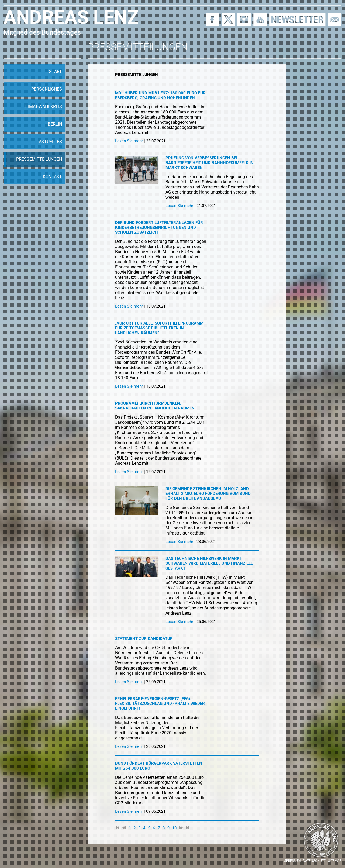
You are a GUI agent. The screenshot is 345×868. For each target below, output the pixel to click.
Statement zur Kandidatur (144, 639)
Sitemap (335, 861)
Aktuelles (50, 142)
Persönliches (47, 89)
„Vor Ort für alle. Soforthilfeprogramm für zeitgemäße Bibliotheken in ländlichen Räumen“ (159, 328)
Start (56, 72)
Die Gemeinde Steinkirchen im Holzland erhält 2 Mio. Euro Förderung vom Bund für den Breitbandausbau (208, 494)
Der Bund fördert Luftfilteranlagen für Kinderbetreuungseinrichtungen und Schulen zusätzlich (159, 228)
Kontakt (52, 177)
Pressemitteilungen (39, 159)
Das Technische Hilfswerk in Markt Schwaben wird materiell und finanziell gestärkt (209, 563)
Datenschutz (314, 861)
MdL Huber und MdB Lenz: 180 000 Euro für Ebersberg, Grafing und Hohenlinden (160, 95)
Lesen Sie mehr (129, 141)
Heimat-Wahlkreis (42, 107)
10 (174, 828)
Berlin (55, 124)
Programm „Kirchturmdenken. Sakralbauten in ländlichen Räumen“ (156, 406)
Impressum (291, 861)
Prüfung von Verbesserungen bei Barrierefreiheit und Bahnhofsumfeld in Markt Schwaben (210, 163)
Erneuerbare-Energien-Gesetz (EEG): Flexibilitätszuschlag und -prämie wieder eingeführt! (160, 704)
